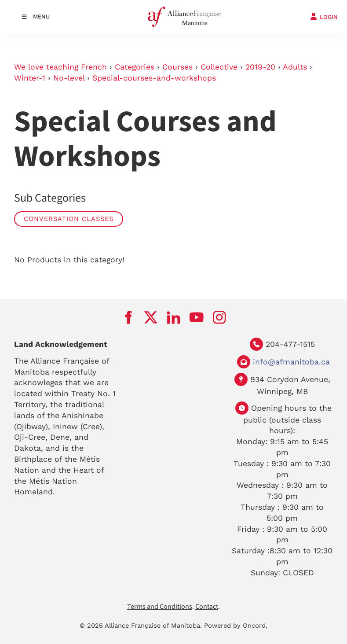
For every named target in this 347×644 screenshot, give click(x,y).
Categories (135, 67)
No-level (69, 78)
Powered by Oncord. (236, 626)
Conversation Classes (69, 219)
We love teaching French (60, 67)
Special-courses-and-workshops (154, 78)
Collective (219, 67)
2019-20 (260, 67)
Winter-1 (30, 78)
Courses (177, 67)
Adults (295, 67)
